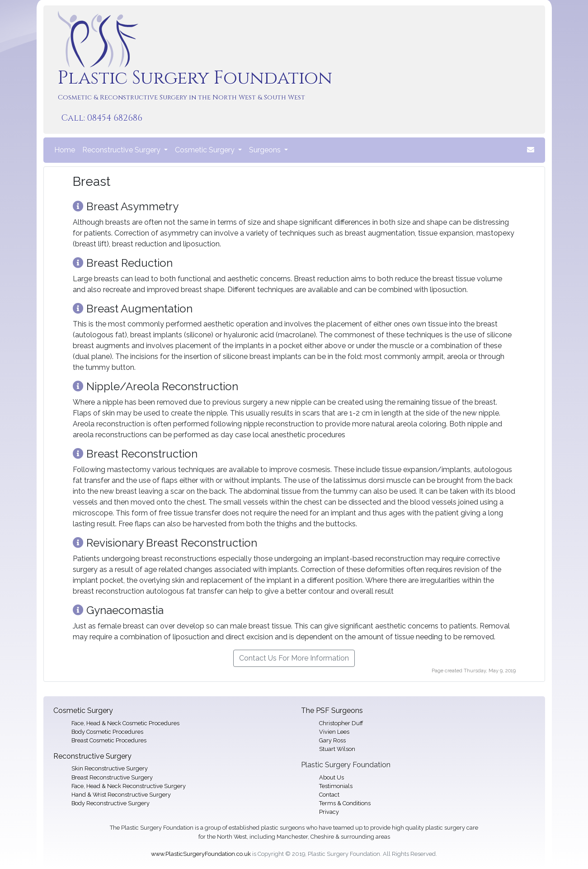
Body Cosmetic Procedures (107, 732)
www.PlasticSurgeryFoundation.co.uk (201, 854)
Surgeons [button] (266, 150)
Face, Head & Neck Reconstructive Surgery (129, 786)
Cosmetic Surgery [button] (206, 150)
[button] (531, 150)
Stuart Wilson (337, 749)
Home (66, 149)
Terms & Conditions (345, 803)
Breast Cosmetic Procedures (109, 740)
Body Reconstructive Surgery (111, 803)
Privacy (329, 812)
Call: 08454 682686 (102, 118)
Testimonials (336, 786)
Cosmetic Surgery (83, 711)
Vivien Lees (334, 732)
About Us (332, 777)
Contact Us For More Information (294, 658)
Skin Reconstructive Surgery (110, 768)
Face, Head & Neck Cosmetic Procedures (125, 723)
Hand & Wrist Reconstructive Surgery (121, 795)
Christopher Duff (341, 723)
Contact (329, 795)
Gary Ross (332, 740)
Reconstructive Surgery (92, 756)
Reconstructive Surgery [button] (122, 150)
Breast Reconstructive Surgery (112, 777)
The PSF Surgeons (332, 711)
